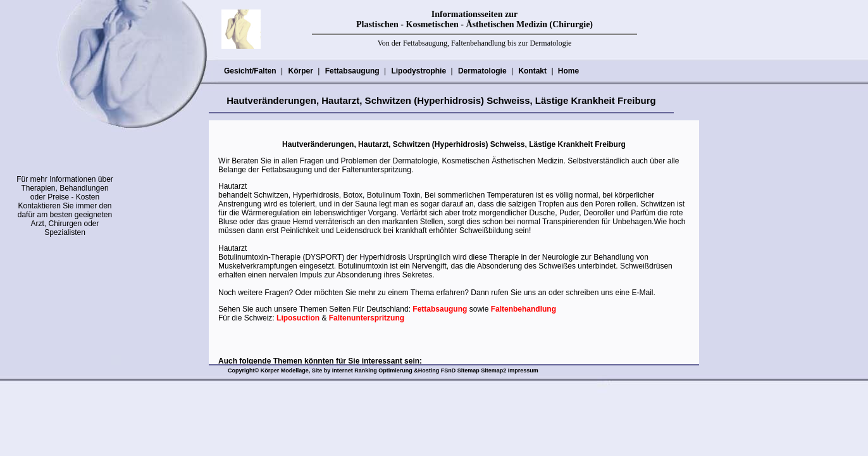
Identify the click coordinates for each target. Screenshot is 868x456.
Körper (300, 71)
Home (568, 71)
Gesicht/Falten (250, 71)
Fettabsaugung (352, 71)
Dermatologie (482, 71)
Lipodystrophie (418, 71)
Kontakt (532, 71)
